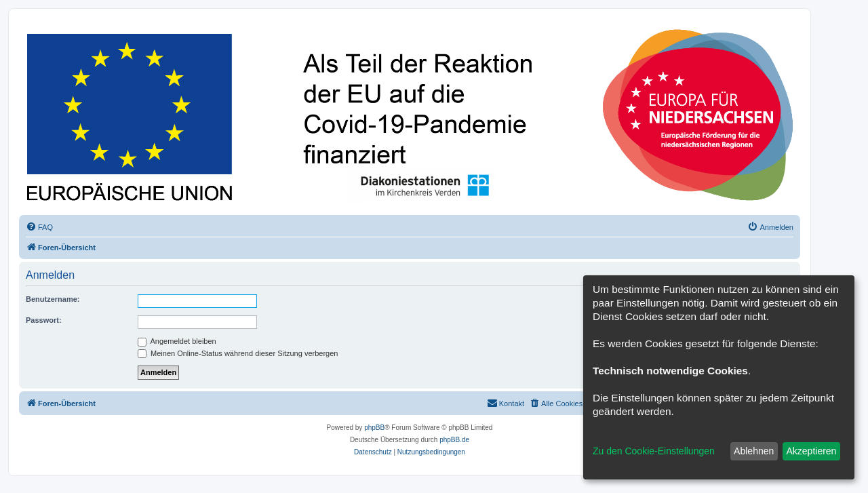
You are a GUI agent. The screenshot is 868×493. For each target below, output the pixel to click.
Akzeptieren (811, 451)
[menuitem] (39, 227)
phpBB (374, 428)
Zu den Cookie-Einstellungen (654, 451)
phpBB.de (454, 440)
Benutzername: (53, 299)
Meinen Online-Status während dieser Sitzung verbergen (238, 353)
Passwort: (44, 320)
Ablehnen (754, 451)
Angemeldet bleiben (177, 341)
